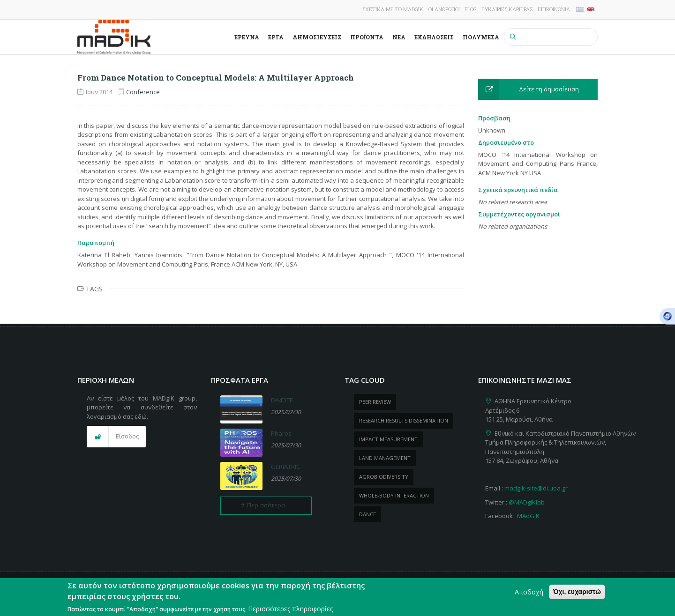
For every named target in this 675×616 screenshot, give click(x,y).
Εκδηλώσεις (434, 37)
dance (367, 514)
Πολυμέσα (481, 37)
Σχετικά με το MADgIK (393, 9)
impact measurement (388, 439)
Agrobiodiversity (384, 477)
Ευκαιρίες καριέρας (507, 9)
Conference (143, 92)
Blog (471, 9)
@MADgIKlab (527, 502)
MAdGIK (528, 516)
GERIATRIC (285, 467)
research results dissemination (404, 420)
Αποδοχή (529, 596)
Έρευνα (247, 37)
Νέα (399, 37)
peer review (375, 402)
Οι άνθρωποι (444, 9)
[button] (538, 89)
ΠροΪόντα (367, 37)
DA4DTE (282, 400)
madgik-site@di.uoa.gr (536, 488)
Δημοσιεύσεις (317, 37)
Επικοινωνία (554, 9)
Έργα (276, 37)
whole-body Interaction (394, 495)
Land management (385, 458)
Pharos (281, 433)
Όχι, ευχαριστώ (577, 595)
